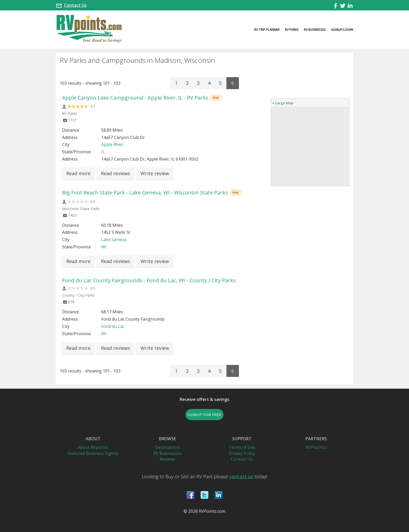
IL (103, 152)
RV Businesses (315, 30)
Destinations (167, 447)
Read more (78, 173)
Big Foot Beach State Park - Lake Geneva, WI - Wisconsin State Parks (145, 192)
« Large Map (283, 103)
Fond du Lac (113, 326)
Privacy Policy (242, 453)
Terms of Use (242, 447)
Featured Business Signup (93, 453)
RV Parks (292, 30)
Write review (155, 173)
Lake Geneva (114, 240)
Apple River (112, 144)
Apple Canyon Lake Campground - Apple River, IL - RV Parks (135, 98)
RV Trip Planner (267, 30)
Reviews (167, 459)
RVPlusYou (316, 447)
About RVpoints (93, 447)
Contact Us (75, 5)
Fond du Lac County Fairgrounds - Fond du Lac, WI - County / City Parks (149, 280)
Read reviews (116, 173)
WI (104, 247)
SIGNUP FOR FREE (204, 414)
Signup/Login (342, 30)
